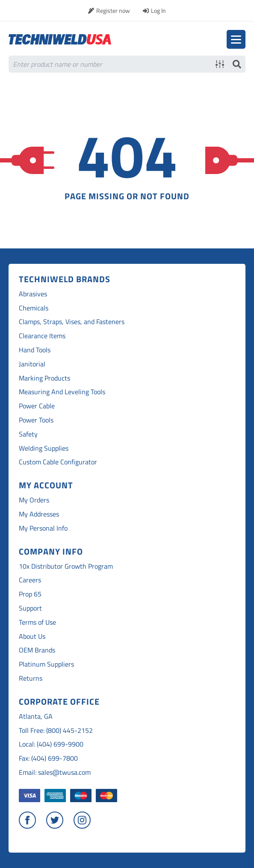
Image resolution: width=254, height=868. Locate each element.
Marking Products (44, 378)
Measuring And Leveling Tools (62, 392)
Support (30, 608)
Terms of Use (37, 622)
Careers (30, 580)
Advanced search (220, 64)
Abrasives (33, 294)
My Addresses (39, 514)
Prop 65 (30, 594)
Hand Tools (35, 350)
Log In (158, 10)
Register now (113, 10)
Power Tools (36, 420)
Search (237, 64)
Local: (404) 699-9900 (51, 744)
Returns (31, 678)
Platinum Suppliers (46, 664)
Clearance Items (42, 336)
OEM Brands (37, 650)
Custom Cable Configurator (58, 462)
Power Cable (37, 406)
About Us (32, 636)
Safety (28, 434)
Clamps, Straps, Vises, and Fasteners (72, 322)
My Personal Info (43, 528)
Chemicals (34, 308)
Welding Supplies (44, 448)
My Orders (34, 500)
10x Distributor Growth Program (66, 566)
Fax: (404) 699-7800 (48, 758)
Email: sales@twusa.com (55, 772)
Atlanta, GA (36, 716)
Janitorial (32, 364)
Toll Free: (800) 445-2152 (56, 731)
